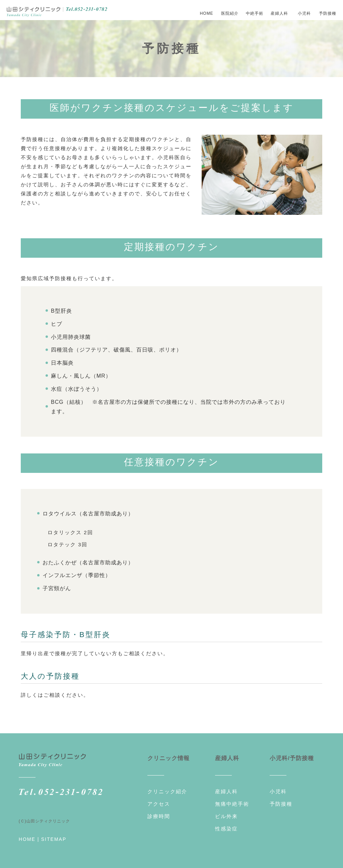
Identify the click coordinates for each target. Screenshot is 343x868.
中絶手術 (255, 13)
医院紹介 (230, 13)
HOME (207, 13)
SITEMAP (54, 836)
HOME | (29, 836)
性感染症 (226, 826)
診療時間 (159, 813)
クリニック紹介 (167, 788)
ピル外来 (226, 813)
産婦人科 (226, 788)
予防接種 (328, 13)
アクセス (159, 801)
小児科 (304, 13)
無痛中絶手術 (232, 801)
